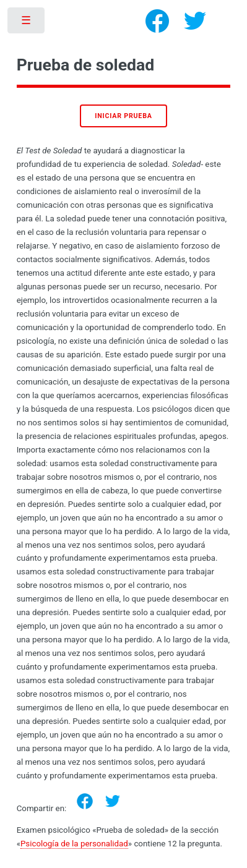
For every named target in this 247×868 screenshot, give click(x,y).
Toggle (27, 23)
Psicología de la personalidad (74, 844)
